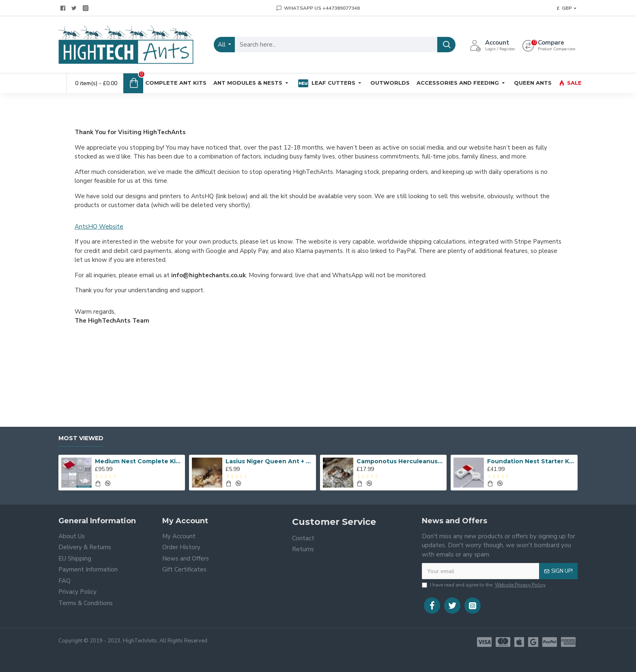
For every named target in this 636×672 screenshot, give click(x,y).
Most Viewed (81, 438)
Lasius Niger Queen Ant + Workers (269, 461)
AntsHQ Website (99, 227)
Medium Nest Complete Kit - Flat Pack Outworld (139, 461)
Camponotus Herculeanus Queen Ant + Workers (400, 461)
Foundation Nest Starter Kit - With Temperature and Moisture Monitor (531, 461)
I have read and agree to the (484, 585)
